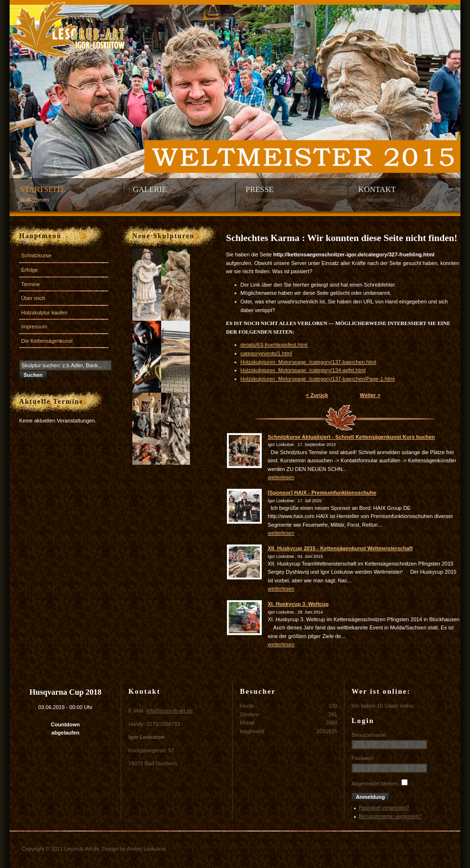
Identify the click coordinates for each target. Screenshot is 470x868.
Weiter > (370, 395)
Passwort (362, 758)
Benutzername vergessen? (390, 816)
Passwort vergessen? (384, 808)
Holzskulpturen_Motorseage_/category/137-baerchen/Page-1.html (317, 379)
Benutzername (369, 735)
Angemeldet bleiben (375, 784)
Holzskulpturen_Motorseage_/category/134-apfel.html (303, 370)
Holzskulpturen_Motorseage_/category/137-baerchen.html (308, 362)
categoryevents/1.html (266, 353)
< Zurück (317, 395)
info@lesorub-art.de (170, 711)
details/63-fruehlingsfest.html (274, 345)
